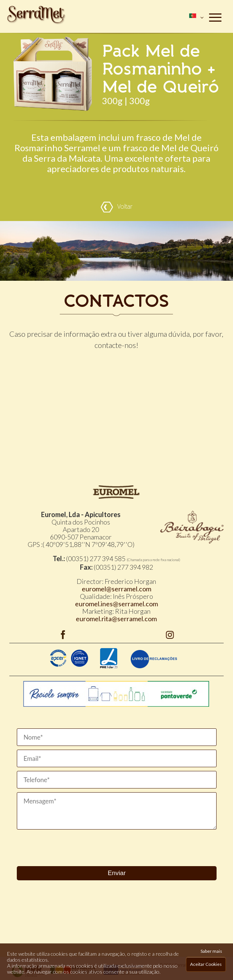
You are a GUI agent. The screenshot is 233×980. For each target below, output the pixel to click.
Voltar (116, 207)
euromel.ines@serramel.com (116, 604)
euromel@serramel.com (116, 589)
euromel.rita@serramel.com (116, 619)
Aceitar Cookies (206, 964)
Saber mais (211, 951)
